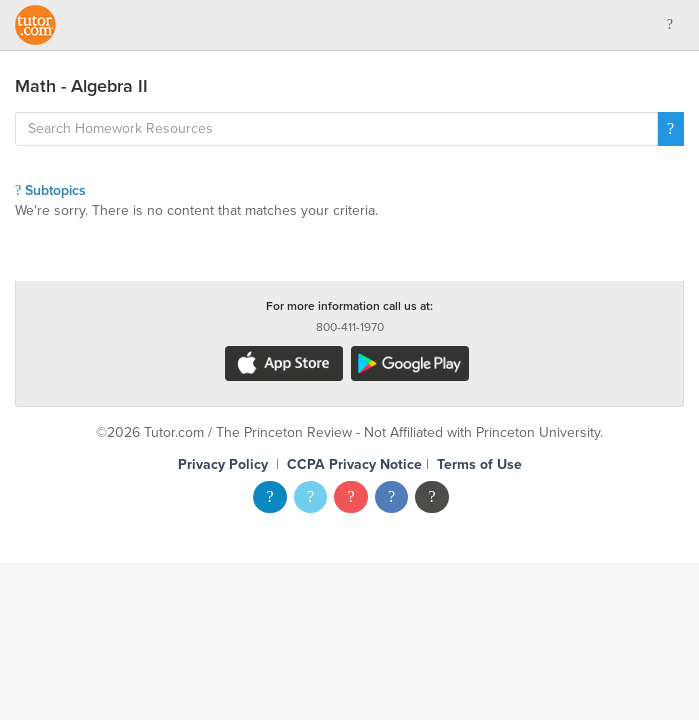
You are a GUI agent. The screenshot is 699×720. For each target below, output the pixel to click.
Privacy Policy (223, 464)
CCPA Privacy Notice (354, 464)
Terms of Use (479, 464)
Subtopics (50, 190)
